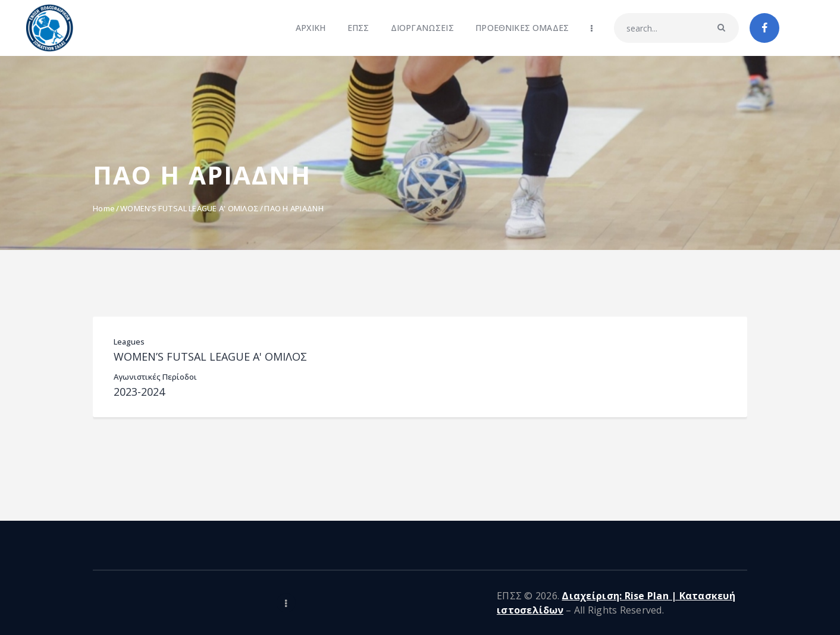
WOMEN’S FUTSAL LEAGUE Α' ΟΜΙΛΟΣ (189, 208)
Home (104, 208)
